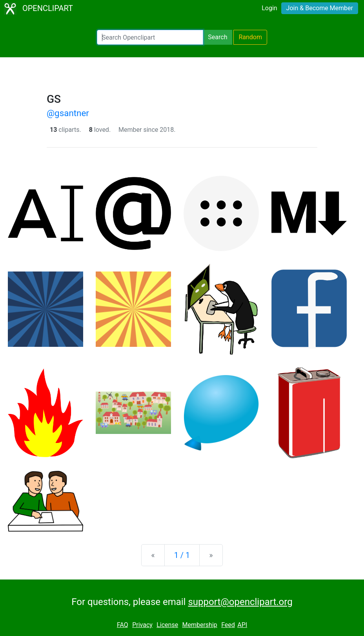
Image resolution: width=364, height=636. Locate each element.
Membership (199, 625)
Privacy (142, 625)
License (167, 625)
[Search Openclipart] (150, 37)
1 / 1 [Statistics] (182, 555)
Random (250, 37)
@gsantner (68, 113)
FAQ (123, 625)
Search (217, 37)
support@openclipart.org (240, 602)
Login (269, 8)
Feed (228, 625)
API (242, 625)
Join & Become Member (320, 8)
